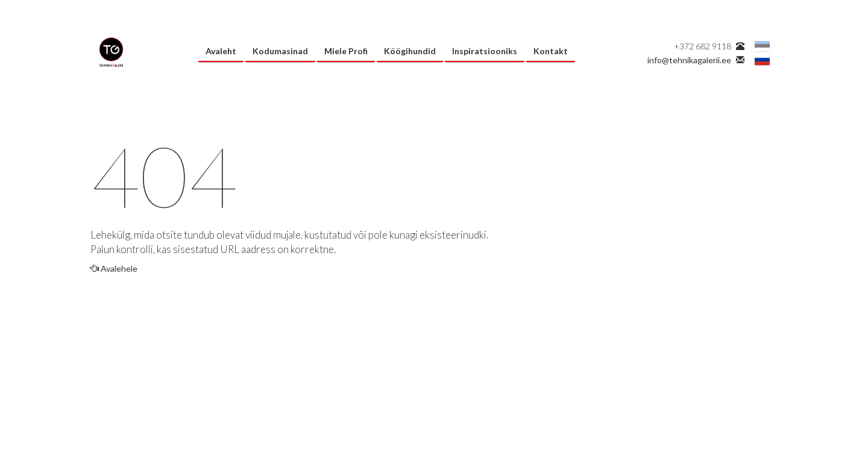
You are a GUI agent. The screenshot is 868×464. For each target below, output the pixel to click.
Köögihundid (410, 51)
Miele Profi (346, 51)
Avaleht (221, 51)
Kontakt (551, 51)
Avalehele (114, 268)
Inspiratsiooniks (485, 51)
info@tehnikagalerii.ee (689, 60)
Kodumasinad (280, 51)
